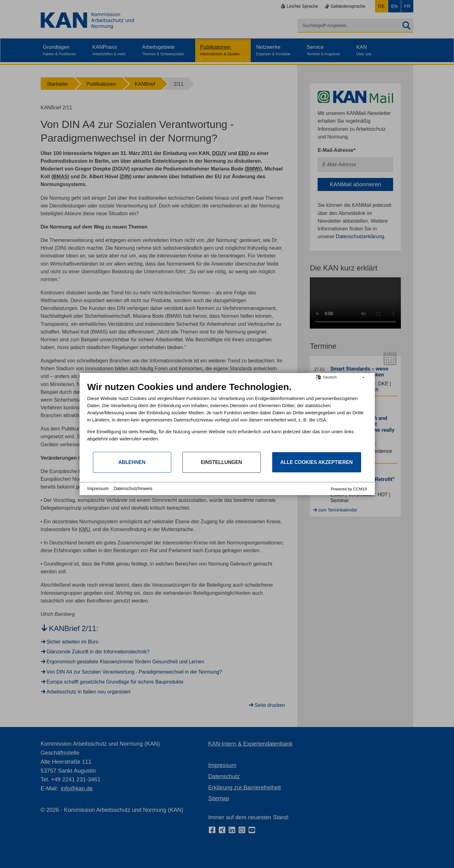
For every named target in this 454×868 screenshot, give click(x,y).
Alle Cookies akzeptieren (316, 462)
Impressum (98, 489)
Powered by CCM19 (349, 489)
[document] (227, 416)
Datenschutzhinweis (133, 489)
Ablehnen (132, 462)
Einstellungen (221, 462)
